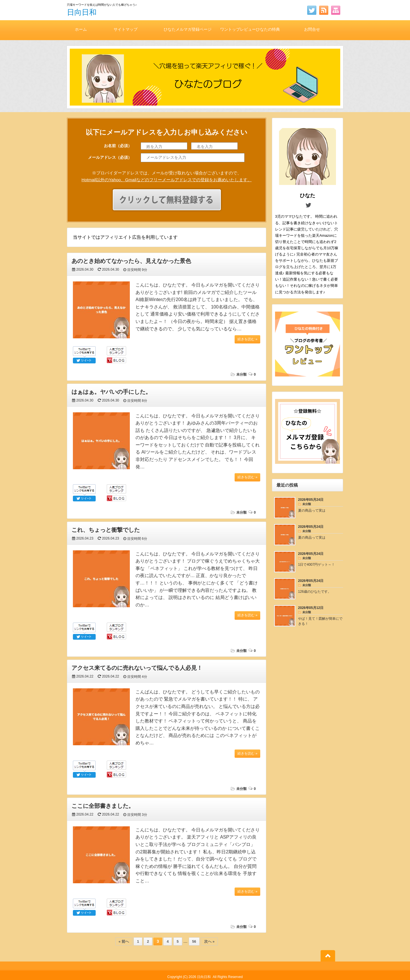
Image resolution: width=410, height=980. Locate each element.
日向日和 (82, 12)
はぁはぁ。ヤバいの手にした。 (111, 392)
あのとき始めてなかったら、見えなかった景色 (131, 261)
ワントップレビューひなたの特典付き (250, 34)
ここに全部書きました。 (103, 806)
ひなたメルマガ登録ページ (188, 29)
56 (194, 942)
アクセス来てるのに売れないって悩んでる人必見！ (137, 668)
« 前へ (124, 942)
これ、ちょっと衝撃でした (106, 530)
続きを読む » (247, 339)
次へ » (209, 942)
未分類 (241, 374)
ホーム (81, 29)
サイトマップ (126, 29)
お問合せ (312, 29)
